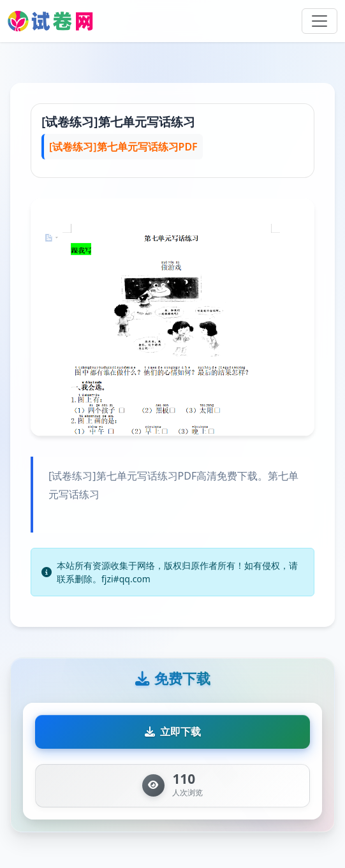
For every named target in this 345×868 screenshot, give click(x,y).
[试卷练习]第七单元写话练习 (118, 121)
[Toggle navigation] (319, 21)
